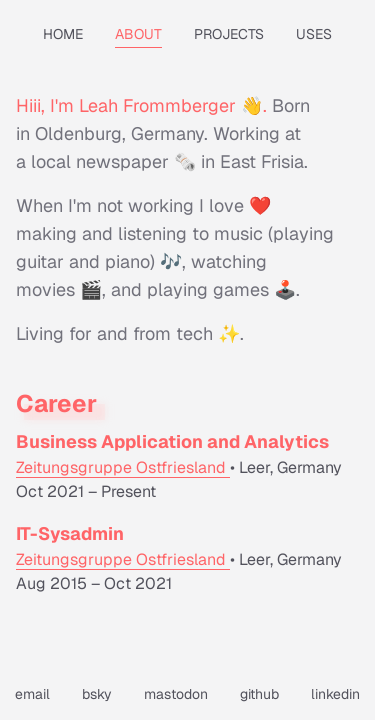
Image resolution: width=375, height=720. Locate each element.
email (32, 694)
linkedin (335, 694)
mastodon (176, 694)
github (259, 694)
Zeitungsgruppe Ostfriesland (123, 467)
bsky (97, 694)
